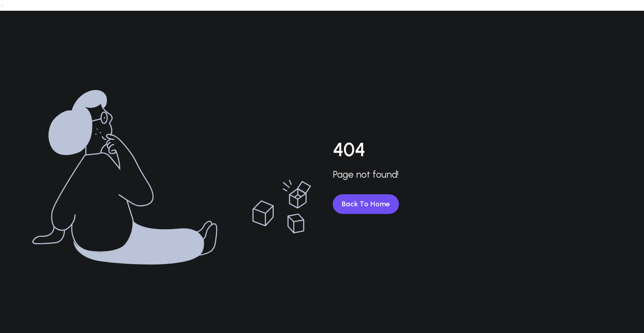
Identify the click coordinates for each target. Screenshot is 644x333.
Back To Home (366, 204)
